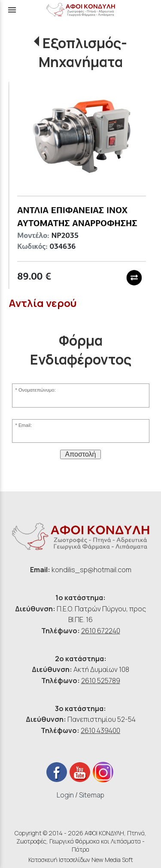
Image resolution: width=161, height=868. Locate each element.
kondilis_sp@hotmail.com (91, 570)
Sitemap (92, 795)
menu (12, 10)
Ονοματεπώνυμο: (37, 390)
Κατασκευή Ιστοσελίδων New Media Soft (81, 860)
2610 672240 (101, 631)
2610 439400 (100, 730)
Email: (25, 425)
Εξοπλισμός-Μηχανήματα (83, 52)
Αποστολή (81, 454)
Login (65, 795)
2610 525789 (101, 681)
